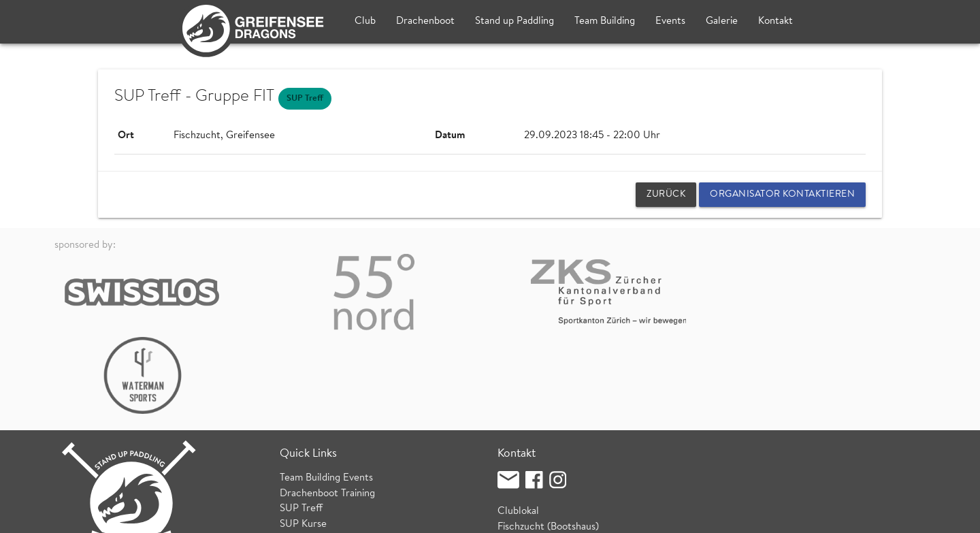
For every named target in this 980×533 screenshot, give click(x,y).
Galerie (722, 21)
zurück (666, 195)
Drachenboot (425, 21)
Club (365, 21)
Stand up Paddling (514, 21)
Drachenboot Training (327, 410)
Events (670, 21)
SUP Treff (301, 426)
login (915, 516)
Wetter (295, 456)
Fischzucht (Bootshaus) (548, 443)
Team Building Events (326, 395)
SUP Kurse (303, 441)
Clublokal (518, 429)
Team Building (605, 21)
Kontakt (775, 21)
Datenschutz (216, 516)
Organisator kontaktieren (782, 195)
